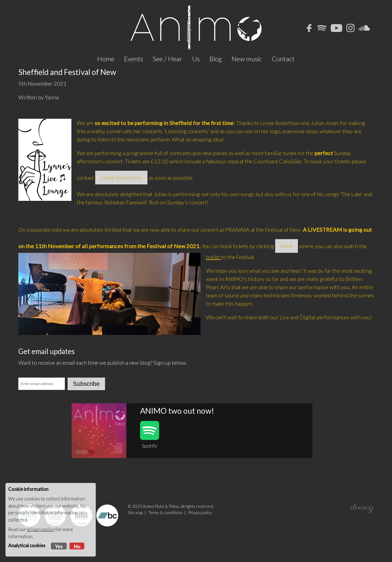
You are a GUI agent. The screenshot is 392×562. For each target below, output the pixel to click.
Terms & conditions (165, 534)
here (287, 267)
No (77, 546)
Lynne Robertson (121, 199)
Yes (59, 546)
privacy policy (41, 529)
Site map (135, 534)
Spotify (150, 456)
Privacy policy (200, 534)
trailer (214, 278)
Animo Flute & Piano (161, 527)
